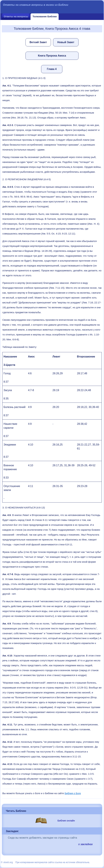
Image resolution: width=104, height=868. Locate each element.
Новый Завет (66, 42)
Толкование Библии (45, 16)
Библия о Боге (73, 793)
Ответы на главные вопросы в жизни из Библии (36, 5)
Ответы (16, 16)
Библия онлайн (66, 821)
